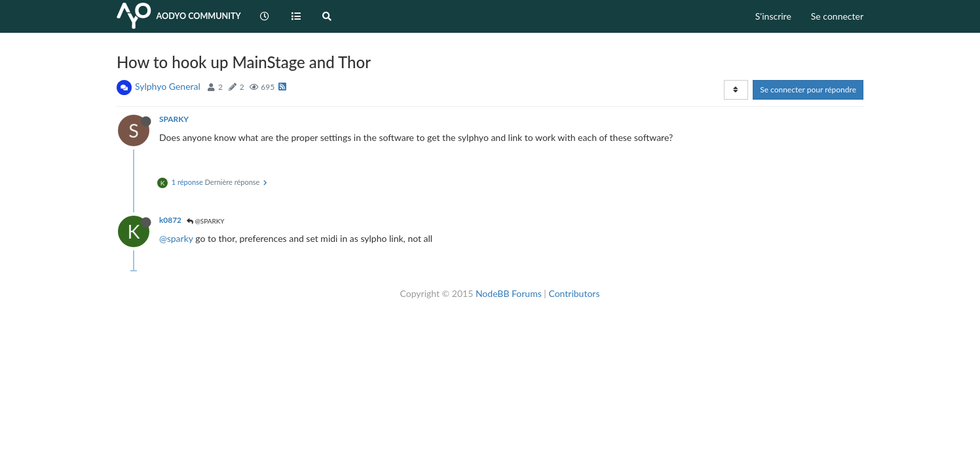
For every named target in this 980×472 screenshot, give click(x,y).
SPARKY (174, 119)
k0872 (170, 220)
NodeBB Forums (509, 293)
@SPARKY (206, 221)
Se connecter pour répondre (808, 89)
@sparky (176, 238)
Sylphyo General (168, 86)
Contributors (574, 293)
